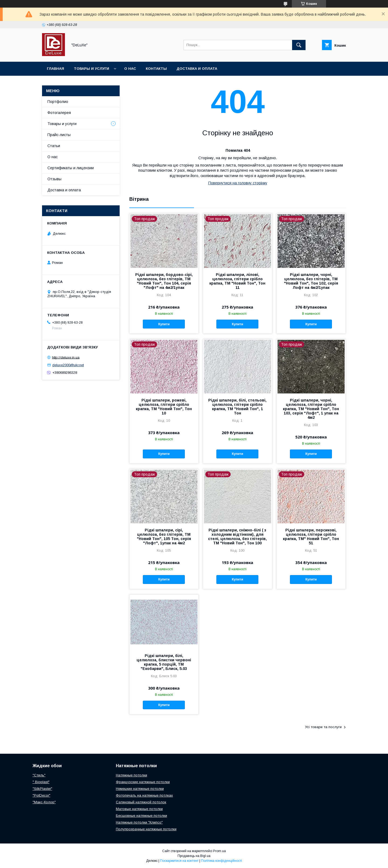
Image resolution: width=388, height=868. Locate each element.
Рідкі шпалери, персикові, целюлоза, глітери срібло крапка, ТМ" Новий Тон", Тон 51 (311, 537)
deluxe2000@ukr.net (68, 365)
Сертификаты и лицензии (71, 168)
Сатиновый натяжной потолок (141, 802)
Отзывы (54, 179)
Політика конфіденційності (221, 861)
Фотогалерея (59, 113)
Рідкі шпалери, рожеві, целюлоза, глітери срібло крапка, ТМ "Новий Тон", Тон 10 (164, 407)
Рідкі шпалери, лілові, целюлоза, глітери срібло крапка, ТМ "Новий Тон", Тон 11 (237, 281)
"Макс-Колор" (44, 802)
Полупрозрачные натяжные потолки (146, 829)
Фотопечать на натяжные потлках (144, 795)
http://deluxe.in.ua (66, 357)
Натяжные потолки (131, 775)
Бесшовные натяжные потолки (141, 816)
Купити (164, 324)
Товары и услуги (91, 69)
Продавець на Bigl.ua (194, 856)
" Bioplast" (41, 782)
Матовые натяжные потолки (139, 809)
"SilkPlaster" (42, 789)
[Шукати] (299, 45)
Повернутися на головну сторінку (238, 183)
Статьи (54, 146)
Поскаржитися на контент (179, 861)
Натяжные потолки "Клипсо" (139, 822)
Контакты (156, 69)
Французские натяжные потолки (143, 782)
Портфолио (58, 102)
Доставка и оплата (197, 69)
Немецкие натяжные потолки (140, 789)
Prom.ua (219, 851)
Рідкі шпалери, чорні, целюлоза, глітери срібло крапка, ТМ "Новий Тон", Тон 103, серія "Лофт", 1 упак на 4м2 (311, 409)
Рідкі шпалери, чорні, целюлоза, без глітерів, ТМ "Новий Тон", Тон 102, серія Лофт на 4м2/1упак (311, 281)
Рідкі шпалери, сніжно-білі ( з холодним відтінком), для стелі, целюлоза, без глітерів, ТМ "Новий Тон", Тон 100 (237, 537)
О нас (130, 69)
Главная (56, 69)
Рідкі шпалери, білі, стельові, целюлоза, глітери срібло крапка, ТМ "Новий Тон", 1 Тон (237, 407)
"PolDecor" (41, 795)
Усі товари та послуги (323, 727)
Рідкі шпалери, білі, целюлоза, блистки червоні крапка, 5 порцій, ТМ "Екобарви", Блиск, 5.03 (164, 662)
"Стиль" (39, 775)
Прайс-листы (59, 135)
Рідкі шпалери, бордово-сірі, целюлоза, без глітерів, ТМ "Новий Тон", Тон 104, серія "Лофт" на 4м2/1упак (164, 281)
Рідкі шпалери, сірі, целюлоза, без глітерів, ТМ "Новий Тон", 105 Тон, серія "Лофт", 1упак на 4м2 (164, 537)
